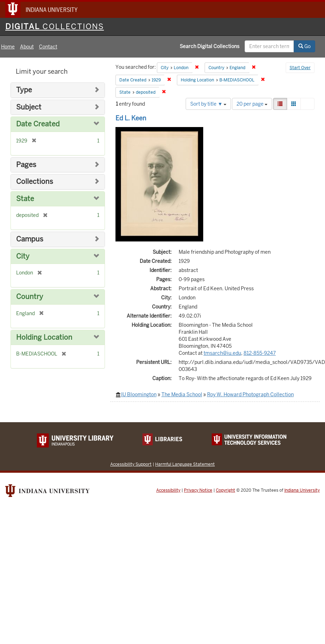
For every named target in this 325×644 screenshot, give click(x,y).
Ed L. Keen (131, 118)
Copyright (225, 490)
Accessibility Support (131, 464)
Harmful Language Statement (185, 464)
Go (304, 46)
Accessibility (168, 490)
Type (24, 90)
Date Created (38, 124)
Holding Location (44, 337)
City (23, 256)
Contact (48, 47)
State (25, 199)
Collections (35, 182)
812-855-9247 (260, 353)
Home (8, 47)
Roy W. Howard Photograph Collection (250, 394)
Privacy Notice (198, 490)
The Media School (182, 394)
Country (30, 297)
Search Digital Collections (210, 46)
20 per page (252, 104)
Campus (30, 239)
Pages (26, 165)
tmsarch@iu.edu (222, 353)
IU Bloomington (139, 394)
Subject (29, 107)
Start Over (300, 68)
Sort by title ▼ (208, 104)
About (27, 47)
